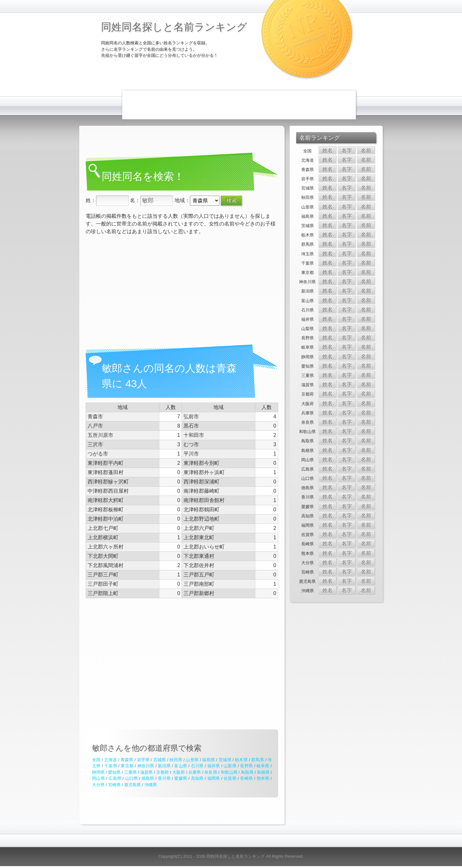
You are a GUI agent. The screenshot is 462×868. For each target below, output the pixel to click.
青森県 (127, 760)
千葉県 (111, 766)
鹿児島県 (133, 785)
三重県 (130, 772)
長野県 (246, 766)
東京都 (127, 766)
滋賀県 (146, 772)
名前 (366, 151)
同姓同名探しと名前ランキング (174, 27)
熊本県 (263, 778)
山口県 (132, 778)
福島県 (209, 760)
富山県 (181, 766)
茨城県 (225, 760)
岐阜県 (263, 766)
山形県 (192, 760)
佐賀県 (230, 778)
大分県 (98, 785)
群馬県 (258, 760)
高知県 (197, 778)
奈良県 (211, 772)
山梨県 (230, 766)
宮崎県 (114, 785)
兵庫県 (195, 772)
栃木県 (241, 760)
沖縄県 (151, 785)
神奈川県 (146, 766)
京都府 (163, 772)
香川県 (164, 778)
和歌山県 (229, 772)
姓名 (328, 151)
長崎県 (246, 778)
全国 (96, 760)
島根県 (263, 772)
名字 (347, 151)
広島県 (115, 778)
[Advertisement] (239, 105)
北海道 (111, 760)
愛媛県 (181, 778)
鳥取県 (247, 772)
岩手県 (143, 760)
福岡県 (214, 778)
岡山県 (98, 778)
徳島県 (148, 778)
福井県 (214, 766)
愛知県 (114, 772)
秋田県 (176, 760)
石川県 (197, 766)
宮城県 (160, 760)
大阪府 (179, 772)
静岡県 (98, 772)
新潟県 (164, 766)
